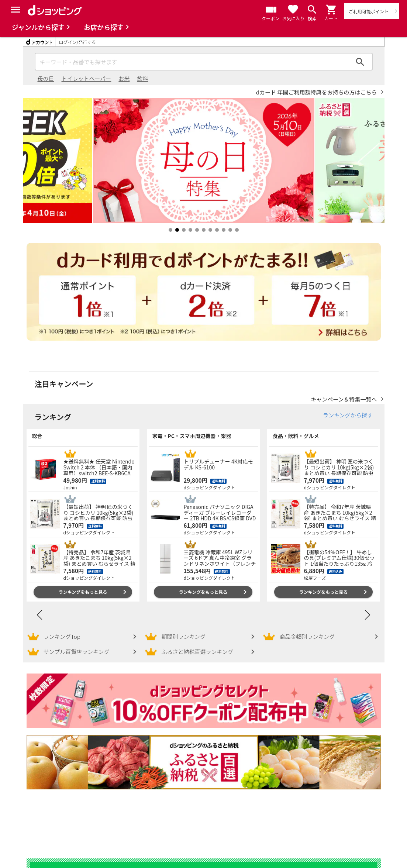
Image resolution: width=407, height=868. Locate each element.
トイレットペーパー (87, 78)
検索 (360, 62)
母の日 (46, 78)
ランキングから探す (348, 408)
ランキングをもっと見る (83, 584)
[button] (331, 10)
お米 (124, 78)
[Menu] (15, 10)
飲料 (142, 78)
